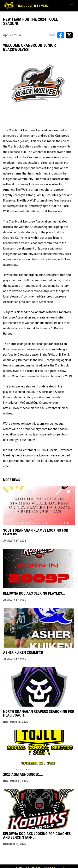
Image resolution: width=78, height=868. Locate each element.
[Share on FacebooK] (61, 35)
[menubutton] (71, 6)
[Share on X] (69, 35)
